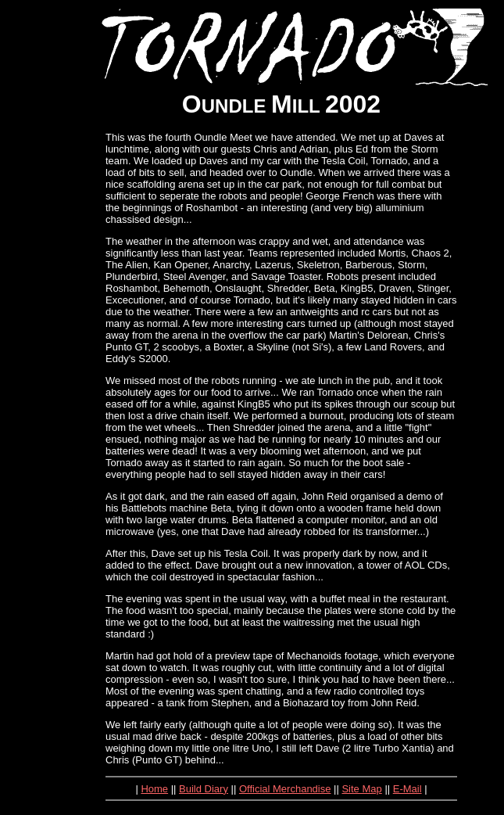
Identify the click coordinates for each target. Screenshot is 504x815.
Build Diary (204, 789)
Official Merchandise (285, 789)
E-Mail (407, 789)
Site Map (361, 789)
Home (154, 789)
